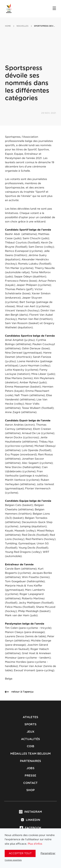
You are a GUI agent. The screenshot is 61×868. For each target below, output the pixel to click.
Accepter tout (20, 853)
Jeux (31, 732)
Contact (30, 783)
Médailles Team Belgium (31, 754)
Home (8, 26)
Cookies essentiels (13, 860)
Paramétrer (48, 853)
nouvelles (22, 26)
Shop (31, 790)
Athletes (30, 717)
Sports (30, 725)
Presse (30, 776)
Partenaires (30, 761)
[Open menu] (54, 9)
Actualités (30, 739)
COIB (31, 746)
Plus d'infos (35, 844)
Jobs (30, 768)
